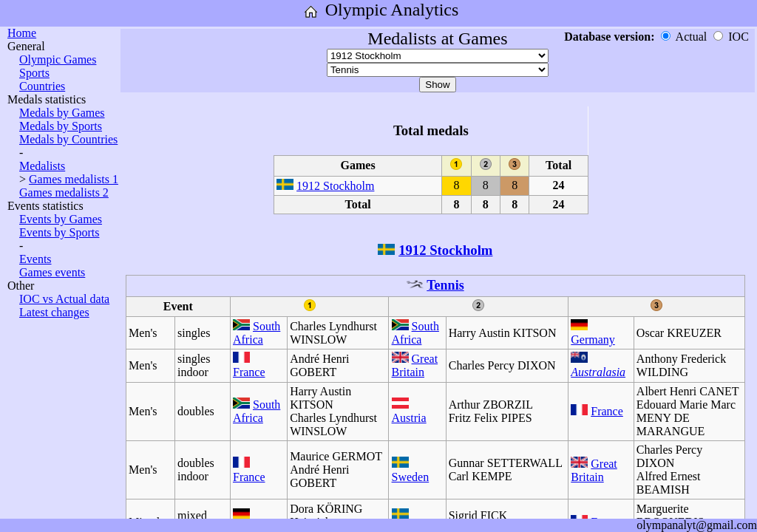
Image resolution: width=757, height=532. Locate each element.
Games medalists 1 (74, 179)
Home (22, 33)
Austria (409, 418)
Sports (34, 73)
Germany (593, 340)
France (249, 372)
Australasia (598, 372)
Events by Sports (59, 232)
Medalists (42, 166)
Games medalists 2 (64, 192)
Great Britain (415, 365)
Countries (42, 86)
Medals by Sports (61, 126)
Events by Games (61, 219)
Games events (52, 272)
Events (35, 259)
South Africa (257, 333)
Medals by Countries (68, 139)
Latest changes (54, 312)
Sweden (411, 477)
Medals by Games (62, 113)
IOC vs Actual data (64, 299)
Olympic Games (58, 59)
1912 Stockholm (335, 186)
